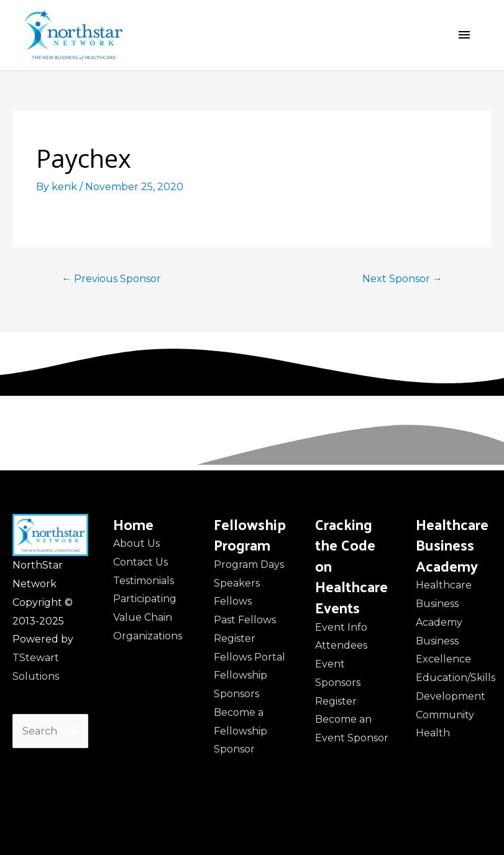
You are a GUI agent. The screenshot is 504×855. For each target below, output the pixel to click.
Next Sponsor (402, 279)
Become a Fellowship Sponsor (241, 731)
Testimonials (144, 581)
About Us (136, 543)
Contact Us (140, 562)
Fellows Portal (250, 657)
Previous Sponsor (111, 279)
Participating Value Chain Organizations (148, 617)
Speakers (237, 583)
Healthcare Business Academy (444, 604)
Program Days (249, 565)
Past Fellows (245, 620)
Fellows (233, 601)
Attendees (341, 645)
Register (235, 638)
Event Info (341, 627)
